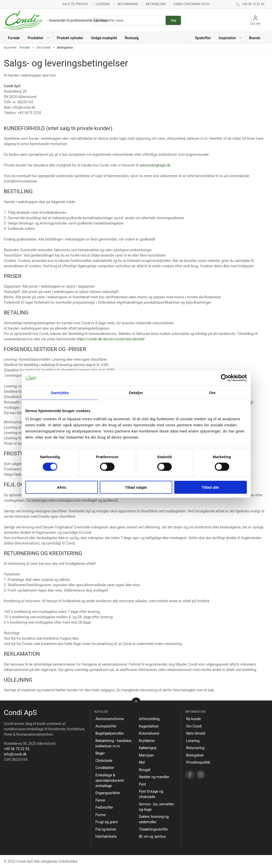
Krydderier (147, 741)
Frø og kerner (106, 829)
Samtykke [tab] (60, 393)
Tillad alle (210, 487)
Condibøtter (105, 768)
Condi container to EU (191, 4)
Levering (103, 4)
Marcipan (146, 755)
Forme (101, 815)
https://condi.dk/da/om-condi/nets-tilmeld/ (111, 339)
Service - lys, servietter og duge (156, 807)
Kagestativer (149, 726)
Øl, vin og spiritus (152, 836)
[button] (38, 38)
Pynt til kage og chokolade (151, 794)
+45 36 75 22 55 (17, 749)
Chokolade (104, 761)
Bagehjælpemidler (110, 733)
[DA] (56, 20)
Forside (25, 48)
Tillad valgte (136, 487)
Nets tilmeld (196, 733)
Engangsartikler (108, 793)
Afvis (62, 487)
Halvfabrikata (106, 836)
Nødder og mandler (154, 777)
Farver (100, 800)
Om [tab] (212, 393)
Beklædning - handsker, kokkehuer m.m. (114, 743)
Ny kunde (193, 719)
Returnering (128, 4)
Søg (173, 20)
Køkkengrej (148, 748)
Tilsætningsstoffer (153, 829)
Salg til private (75, 4)
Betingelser (156, 4)
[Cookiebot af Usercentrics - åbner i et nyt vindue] (225, 378)
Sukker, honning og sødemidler (154, 819)
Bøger (100, 753)
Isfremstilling (149, 719)
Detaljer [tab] (136, 393)
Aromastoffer (106, 726)
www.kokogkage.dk (155, 165)
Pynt (142, 784)
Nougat (145, 770)
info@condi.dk (15, 754)
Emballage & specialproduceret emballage (110, 780)
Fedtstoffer (104, 807)
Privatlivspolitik (198, 762)
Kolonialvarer (149, 733)
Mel (142, 762)
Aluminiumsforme (110, 719)
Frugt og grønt (107, 822)
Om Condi (44, 48)
